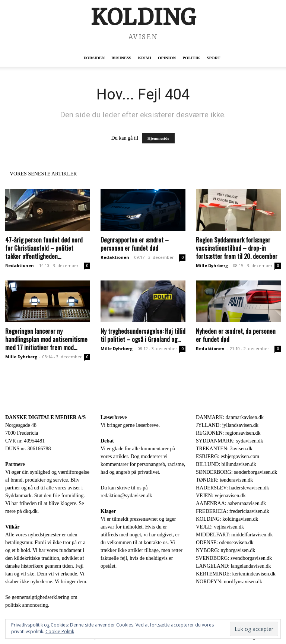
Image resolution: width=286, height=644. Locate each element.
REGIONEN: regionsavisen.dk (228, 433)
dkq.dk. (31, 511)
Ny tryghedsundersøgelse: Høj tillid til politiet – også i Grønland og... (143, 335)
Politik (191, 58)
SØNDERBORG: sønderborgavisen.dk (236, 472)
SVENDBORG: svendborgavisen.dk (234, 558)
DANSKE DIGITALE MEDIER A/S (45, 417)
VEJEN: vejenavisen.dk (221, 496)
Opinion (167, 58)
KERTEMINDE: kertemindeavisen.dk (236, 574)
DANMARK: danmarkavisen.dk (230, 417)
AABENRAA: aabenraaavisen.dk (231, 503)
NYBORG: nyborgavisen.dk (225, 550)
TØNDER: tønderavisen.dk (224, 480)
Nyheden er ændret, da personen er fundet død (236, 335)
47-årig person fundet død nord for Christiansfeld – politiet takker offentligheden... (44, 248)
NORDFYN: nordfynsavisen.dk (229, 582)
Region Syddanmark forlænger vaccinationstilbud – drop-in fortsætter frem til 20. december (237, 248)
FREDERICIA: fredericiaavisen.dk (233, 511)
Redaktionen (20, 265)
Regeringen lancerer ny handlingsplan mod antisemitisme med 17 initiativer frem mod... (46, 339)
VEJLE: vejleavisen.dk (220, 527)
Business (121, 58)
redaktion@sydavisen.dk (126, 496)
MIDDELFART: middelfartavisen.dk (234, 535)
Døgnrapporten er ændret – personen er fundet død (135, 244)
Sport (213, 58)
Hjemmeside (158, 138)
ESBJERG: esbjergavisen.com (228, 456)
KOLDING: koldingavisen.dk (227, 519)
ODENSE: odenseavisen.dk (225, 543)
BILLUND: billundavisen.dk (226, 464)
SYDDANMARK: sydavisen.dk (229, 441)
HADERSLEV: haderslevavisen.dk (232, 488)
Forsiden (94, 58)
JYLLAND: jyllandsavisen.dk (227, 425)
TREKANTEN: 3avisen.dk (224, 449)
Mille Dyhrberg (212, 265)
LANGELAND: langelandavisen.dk (233, 566)
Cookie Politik (60, 632)
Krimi (144, 58)
